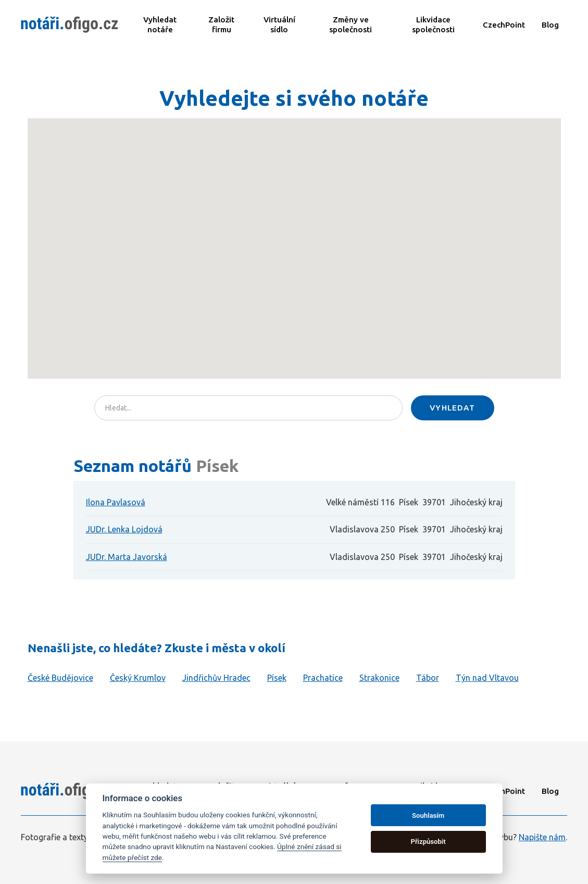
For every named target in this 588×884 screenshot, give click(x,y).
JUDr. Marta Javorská (127, 557)
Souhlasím (428, 815)
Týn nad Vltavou (487, 678)
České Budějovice (60, 678)
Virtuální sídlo (279, 24)
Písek (277, 678)
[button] (324, 262)
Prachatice (323, 678)
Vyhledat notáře (160, 24)
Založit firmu (221, 24)
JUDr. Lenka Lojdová (124, 529)
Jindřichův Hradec (216, 678)
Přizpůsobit (428, 842)
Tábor (428, 678)
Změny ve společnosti (351, 24)
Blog (550, 25)
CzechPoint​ (504, 25)
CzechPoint (504, 791)
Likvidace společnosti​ (433, 24)
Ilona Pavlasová (116, 502)
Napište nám (542, 837)
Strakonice (379, 678)
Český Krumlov (138, 678)
